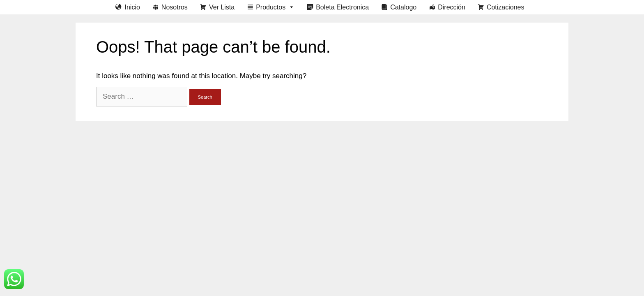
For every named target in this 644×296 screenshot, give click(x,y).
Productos (275, 7)
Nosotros (175, 7)
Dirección (452, 7)
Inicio (132, 7)
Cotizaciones (506, 7)
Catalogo (403, 7)
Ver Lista (222, 7)
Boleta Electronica (342, 7)
